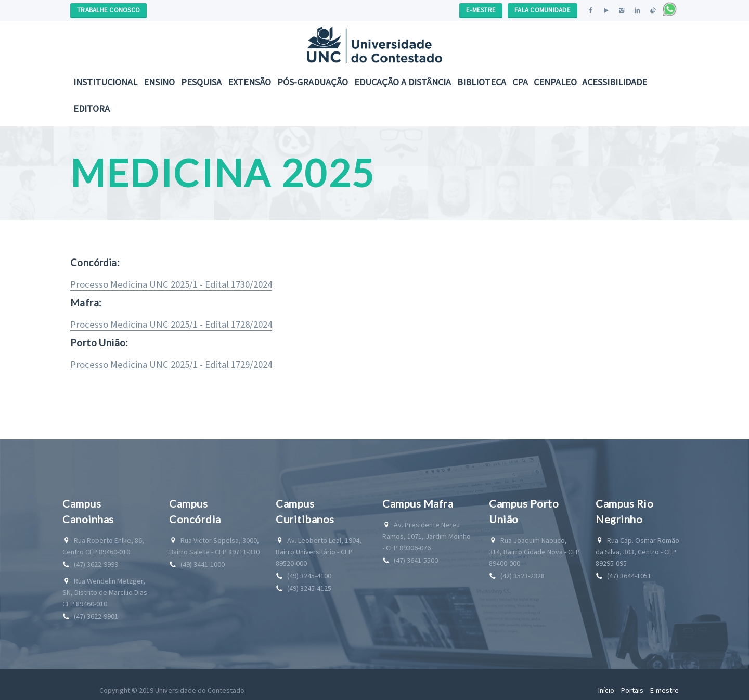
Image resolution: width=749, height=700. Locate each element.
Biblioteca (482, 82)
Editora (92, 108)
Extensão (249, 82)
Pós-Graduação (313, 82)
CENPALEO (555, 82)
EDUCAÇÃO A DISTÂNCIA (403, 82)
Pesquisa (201, 82)
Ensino (159, 82)
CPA (520, 82)
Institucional (105, 82)
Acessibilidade (615, 82)
